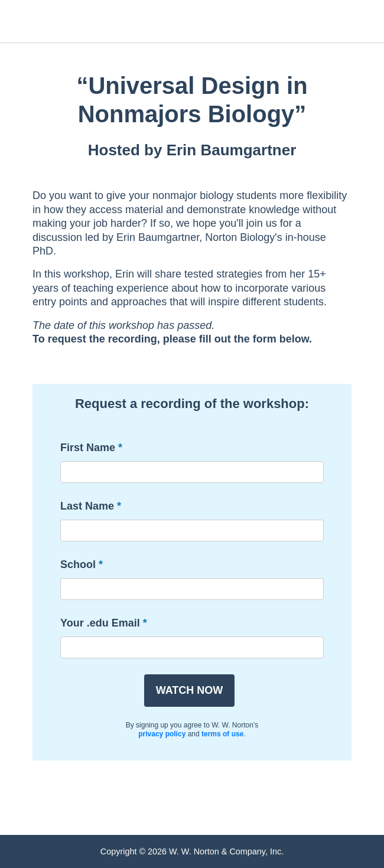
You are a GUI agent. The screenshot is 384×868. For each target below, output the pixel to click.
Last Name (87, 506)
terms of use (222, 734)
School (78, 564)
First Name (88, 448)
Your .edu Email (100, 623)
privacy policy (162, 734)
